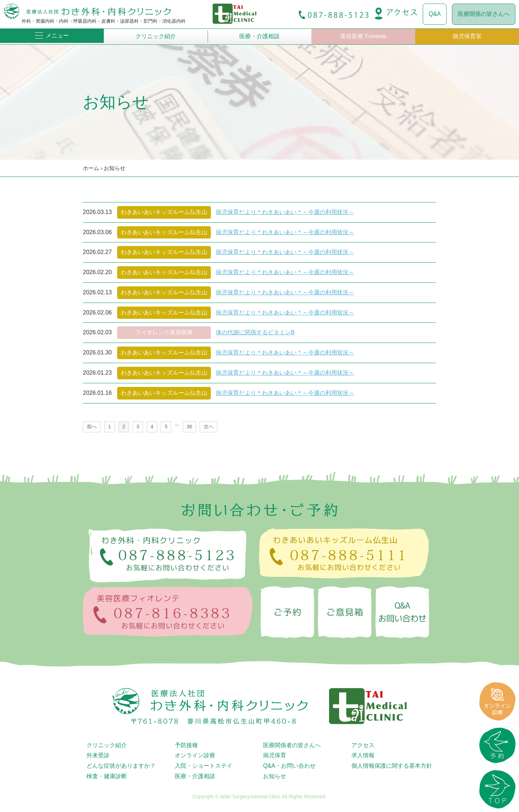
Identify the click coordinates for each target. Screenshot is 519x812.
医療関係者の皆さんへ (292, 745)
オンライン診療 (195, 755)
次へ (209, 427)
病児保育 (275, 755)
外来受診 (98, 755)
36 (189, 427)
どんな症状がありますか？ (121, 766)
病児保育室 (467, 36)
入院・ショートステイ (204, 766)
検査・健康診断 (107, 776)
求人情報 (363, 755)
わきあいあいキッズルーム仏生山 (164, 212)
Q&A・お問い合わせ (289, 766)
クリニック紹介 (156, 36)
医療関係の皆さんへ (484, 14)
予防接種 (186, 745)
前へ (92, 427)
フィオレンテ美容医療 (164, 332)
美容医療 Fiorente (363, 36)
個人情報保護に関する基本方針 (392, 766)
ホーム (91, 168)
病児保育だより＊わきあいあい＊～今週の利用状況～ (285, 212)
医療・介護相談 (259, 36)
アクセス (363, 745)
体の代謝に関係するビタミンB (255, 332)
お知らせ (115, 168)
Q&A (435, 14)
